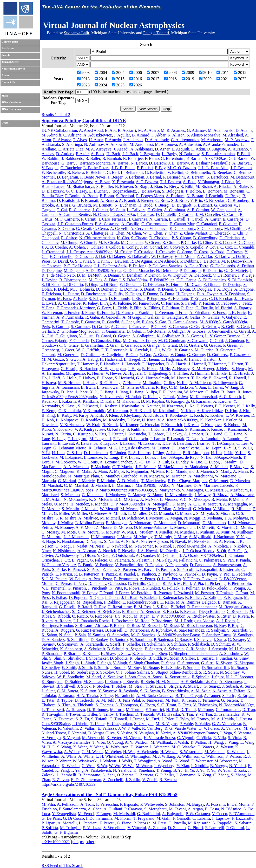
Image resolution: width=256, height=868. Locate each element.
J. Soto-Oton (135, 677)
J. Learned (202, 443)
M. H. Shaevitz (242, 649)
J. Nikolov (238, 546)
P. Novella (127, 551)
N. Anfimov (94, 144)
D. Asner (162, 149)
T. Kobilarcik (176, 415)
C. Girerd (242, 331)
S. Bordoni (125, 196)
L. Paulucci (146, 574)
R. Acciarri (127, 130)
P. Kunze (215, 429)
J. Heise (223, 369)
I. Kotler (229, 420)
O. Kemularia (70, 411)
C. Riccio (80, 616)
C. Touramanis (228, 710)
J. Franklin (144, 313)
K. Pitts (116, 588)
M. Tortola (135, 710)
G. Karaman (201, 401)
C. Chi (238, 233)
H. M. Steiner (167, 682)
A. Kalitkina (88, 401)
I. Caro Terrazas (112, 219)
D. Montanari (189, 523)
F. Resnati (188, 611)
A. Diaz (110, 280)
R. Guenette (225, 350)
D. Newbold (117, 546)
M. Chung (69, 242)
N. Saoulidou (141, 640)
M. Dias (95, 280)
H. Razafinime (120, 607)
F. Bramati (90, 200)
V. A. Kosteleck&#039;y (178, 420)
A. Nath (127, 541)
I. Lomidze (93, 457)
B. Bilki (187, 186)
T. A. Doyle (223, 289)
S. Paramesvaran (227, 565)
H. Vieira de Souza (159, 738)
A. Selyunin (174, 649)
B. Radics (193, 597)
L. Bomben (212, 191)
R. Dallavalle (138, 257)
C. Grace (71, 345)
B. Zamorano (89, 775)
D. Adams (244, 130)
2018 (170, 79)
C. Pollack (171, 588)
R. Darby (222, 257)
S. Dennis (112, 275)
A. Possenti (215, 804)
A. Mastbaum (236, 490)
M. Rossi (171, 626)
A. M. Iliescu (200, 383)
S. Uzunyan (144, 724)
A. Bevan (102, 182)
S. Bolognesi (173, 191)
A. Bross (63, 205)
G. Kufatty (116, 429)
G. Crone (184, 252)
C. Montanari (165, 523)
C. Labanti (201, 818)
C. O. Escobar (221, 299)
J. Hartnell (197, 364)
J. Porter (122, 593)
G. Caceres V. (225, 205)
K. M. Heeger (203, 369)
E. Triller (90, 714)
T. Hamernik (87, 364)
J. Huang (90, 383)
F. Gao (147, 322)
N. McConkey (75, 499)
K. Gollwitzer (168, 336)
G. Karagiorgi (177, 401)
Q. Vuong (115, 742)
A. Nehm (227, 541)
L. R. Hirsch (239, 373)
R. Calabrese (80, 210)
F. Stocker (101, 686)
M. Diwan (193, 285)
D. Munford (51, 537)
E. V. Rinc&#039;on (168, 616)
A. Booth (90, 196)
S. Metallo (71, 509)
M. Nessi (97, 546)
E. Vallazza (107, 728)
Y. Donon (165, 289)
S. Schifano (176, 644)
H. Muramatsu (103, 537)
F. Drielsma (51, 294)
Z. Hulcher (132, 383)
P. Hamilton (110, 364)
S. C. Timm (167, 705)
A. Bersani (195, 177)
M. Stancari (93, 682)
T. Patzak (109, 574)
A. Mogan (173, 518)
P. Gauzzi (159, 327)
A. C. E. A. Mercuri (205, 504)
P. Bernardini (174, 177)
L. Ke (190, 406)
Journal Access (10, 62)
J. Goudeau (235, 341)
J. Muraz (124, 537)
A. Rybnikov (161, 630)
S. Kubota (232, 425)
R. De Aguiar (141, 261)
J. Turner (136, 719)
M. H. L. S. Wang (56, 747)
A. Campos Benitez (75, 214)
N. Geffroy (210, 327)
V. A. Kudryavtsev (90, 429)
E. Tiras (185, 705)
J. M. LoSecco (64, 462)
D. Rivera (241, 616)
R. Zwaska (168, 780)
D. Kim (231, 411)
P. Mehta (236, 499)
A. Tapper (212, 696)
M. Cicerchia (132, 242)
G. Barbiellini (149, 814)
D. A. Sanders (53, 640)
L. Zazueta (144, 775)
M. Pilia (48, 804)
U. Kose (149, 420)
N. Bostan (195, 196)
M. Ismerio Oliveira (137, 387)
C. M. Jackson (181, 387)
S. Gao (161, 322)
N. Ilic (182, 383)
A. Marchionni (201, 476)
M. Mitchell (110, 518)
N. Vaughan (144, 733)
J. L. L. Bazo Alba (213, 168)
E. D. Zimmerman (86, 780)
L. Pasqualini (206, 569)
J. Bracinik (214, 196)
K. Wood (182, 761)
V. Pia (198, 583)
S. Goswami (198, 341)
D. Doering (232, 285)
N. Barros (139, 163)
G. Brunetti (82, 205)
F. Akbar (158, 135)
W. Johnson (194, 392)
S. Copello (195, 247)
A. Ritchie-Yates (201, 616)
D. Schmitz (220, 644)
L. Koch (196, 415)
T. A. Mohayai (236, 518)
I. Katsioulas (129, 406)
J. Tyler (167, 719)
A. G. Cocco (244, 242)
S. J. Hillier (179, 373)
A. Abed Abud (91, 130)
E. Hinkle (219, 373)
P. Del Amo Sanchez (165, 266)
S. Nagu (48, 541)
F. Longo (104, 814)
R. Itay (162, 387)
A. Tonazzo (76, 710)
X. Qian (96, 597)
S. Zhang (238, 775)
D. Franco (124, 313)
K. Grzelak (139, 350)
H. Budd (145, 205)
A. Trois (87, 804)
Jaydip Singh (52, 663)
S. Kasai (69, 406)
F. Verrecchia (107, 804)
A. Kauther (150, 406)
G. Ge (194, 327)
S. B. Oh (235, 551)
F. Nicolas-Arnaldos (190, 546)
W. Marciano (226, 476)
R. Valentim (68, 728)
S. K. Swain (150, 691)
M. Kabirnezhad (204, 397)
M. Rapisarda (199, 823)
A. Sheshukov (231, 654)
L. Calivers (136, 210)
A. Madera (219, 467)
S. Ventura (242, 733)
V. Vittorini (137, 828)
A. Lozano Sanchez (116, 462)
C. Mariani (67, 481)
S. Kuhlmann (137, 429)
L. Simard (205, 658)
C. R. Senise (196, 649)
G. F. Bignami (66, 832)
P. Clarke (188, 242)
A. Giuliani (113, 809)
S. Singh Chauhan (144, 663)
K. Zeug (204, 775)
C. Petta (154, 583)
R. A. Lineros (139, 453)
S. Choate (139, 238)
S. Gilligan (177, 331)
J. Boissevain (149, 191)
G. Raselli (67, 607)
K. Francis (105, 313)
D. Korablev (91, 420)
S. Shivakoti (74, 658)
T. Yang (77, 770)
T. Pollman (191, 588)
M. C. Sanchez (143, 635)
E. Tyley (182, 719)
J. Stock (84, 686)
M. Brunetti (103, 205)
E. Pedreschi (242, 574)
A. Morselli (67, 823)
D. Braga (233, 196)
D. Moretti (206, 527)
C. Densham (132, 275)
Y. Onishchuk (123, 555)
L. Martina (121, 485)
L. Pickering (215, 583)
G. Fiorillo (204, 308)
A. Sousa (155, 677)
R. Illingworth (225, 383)
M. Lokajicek (70, 457)
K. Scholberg (71, 649)
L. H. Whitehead (109, 756)
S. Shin (55, 658)
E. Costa (212, 809)
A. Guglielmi (113, 355)
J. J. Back (130, 154)
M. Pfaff (184, 583)
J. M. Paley (162, 560)
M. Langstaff (100, 439)
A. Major (116, 471)
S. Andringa (72, 144)
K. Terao (189, 700)
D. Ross (133, 626)
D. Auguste (216, 149)
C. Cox (226, 247)
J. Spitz (218, 677)
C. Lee (242, 443)
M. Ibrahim (152, 383)
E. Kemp (49, 411)
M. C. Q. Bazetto (182, 168)
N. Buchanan (126, 205)
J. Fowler (72, 313)
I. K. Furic (237, 313)
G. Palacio (99, 560)
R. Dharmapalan (73, 280)
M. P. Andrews (237, 140)
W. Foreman (52, 313)
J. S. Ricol (123, 616)
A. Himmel (199, 373)
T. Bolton (193, 191)
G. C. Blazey (76, 191)
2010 (205, 73)
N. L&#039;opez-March (221, 457)
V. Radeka (148, 597)
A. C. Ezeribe (69, 303)
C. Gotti (216, 341)
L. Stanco (113, 682)
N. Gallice (211, 317)
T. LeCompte (224, 443)
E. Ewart (49, 303)
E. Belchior (95, 172)
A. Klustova (153, 415)
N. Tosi (172, 710)
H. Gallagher (172, 317)
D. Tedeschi (84, 700)
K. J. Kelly (246, 406)
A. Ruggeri (65, 630)
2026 (136, 85)
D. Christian (229, 238)
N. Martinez (182, 485)
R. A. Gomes (192, 336)
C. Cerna (101, 228)
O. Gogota (122, 336)
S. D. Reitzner (84, 611)
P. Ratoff (85, 607)
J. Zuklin (133, 780)
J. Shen (161, 654)
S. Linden (118, 453)
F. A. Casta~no (107, 224)
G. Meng (179, 504)
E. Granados (131, 345)
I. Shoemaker (97, 658)
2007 (153, 73)
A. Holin (69, 378)
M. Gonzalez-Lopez (140, 341)
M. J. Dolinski (82, 289)
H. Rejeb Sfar (109, 611)
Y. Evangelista (64, 814)
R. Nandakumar (70, 541)
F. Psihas (59, 597)
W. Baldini (51, 158)
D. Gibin (134, 331)
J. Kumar (158, 429)
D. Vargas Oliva (101, 733)
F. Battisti (145, 168)
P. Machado (100, 467)
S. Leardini (182, 443)
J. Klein (112, 415)
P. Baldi (243, 154)
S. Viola (235, 738)
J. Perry (80, 583)
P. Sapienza (163, 640)
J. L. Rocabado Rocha (91, 621)
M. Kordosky (114, 420)
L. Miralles (137, 513)
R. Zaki (240, 770)
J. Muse (180, 537)
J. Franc (88, 313)
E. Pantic (86, 565)
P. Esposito (129, 804)
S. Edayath (98, 299)
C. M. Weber (92, 752)
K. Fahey (90, 303)
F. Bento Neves (93, 177)
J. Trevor (73, 714)
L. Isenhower (108, 387)
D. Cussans (84, 257)
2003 (83, 73)
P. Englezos (156, 299)
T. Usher (97, 724)
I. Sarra (220, 640)
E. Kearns (205, 406)
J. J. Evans (243, 299)
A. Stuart (191, 686)
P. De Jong (137, 266)
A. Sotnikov (113, 677)
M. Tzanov (200, 719)
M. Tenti (172, 700)
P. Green (230, 345)
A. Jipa (151, 392)
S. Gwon (73, 359)
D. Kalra (107, 401)
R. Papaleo (154, 565)
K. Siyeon (224, 663)
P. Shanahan (52, 654)
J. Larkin (157, 439)
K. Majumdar (137, 471)
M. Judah (133, 397)
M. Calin (117, 210)
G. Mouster (110, 532)
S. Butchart (203, 205)
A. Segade (134, 649)
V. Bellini (175, 172)
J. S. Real (161, 607)
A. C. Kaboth (230, 397)
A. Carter (213, 219)
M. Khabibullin (166, 411)
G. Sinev (241, 658)
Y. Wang (97, 747)
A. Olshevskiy (67, 555)
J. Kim (245, 411)
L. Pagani (80, 560)
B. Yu (178, 770)
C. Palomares (210, 560)
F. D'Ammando (242, 814)
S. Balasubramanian (218, 154)
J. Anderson (133, 140)
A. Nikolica (218, 546)
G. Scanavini (68, 644)
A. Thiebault (83, 705)
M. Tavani (177, 809)
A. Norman (87, 551)
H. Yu (189, 770)
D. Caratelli (166, 214)
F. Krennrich (172, 425)
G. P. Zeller (165, 775)
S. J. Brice (180, 200)
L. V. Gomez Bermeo (223, 336)
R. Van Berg (152, 728)
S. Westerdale (191, 752)
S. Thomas (104, 705)
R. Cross (201, 252)
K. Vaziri (163, 733)
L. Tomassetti (53, 710)
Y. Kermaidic (94, 411)
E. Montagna (117, 523)
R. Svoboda (128, 691)
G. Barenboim (173, 158)
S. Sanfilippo (78, 640)
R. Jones (245, 392)
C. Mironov (185, 513)
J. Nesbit (80, 546)
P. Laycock (108, 443)
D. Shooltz (119, 658)
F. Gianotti (181, 818)
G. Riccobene (101, 616)
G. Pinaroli (77, 588)
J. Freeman (164, 313)
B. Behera (76, 172)
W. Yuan (224, 770)
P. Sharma (72, 654)
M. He (165, 369)
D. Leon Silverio (185, 448)
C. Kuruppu (83, 434)
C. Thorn (147, 705)
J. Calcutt (100, 210)
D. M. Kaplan (152, 401)
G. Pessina (117, 583)
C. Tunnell (119, 719)
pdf (75, 842)
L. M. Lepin (211, 448)
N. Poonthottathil (66, 593)
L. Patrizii (64, 574)
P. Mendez (100, 504)
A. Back (97, 154)
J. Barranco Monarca (93, 163)
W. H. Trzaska (168, 714)
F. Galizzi (152, 317)
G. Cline (205, 242)
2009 (188, 73)
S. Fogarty (243, 308)
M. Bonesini (234, 191)
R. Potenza (163, 593)
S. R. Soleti (208, 672)
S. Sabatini (244, 823)
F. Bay (160, 168)
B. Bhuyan (124, 186)
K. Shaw (108, 654)
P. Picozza (142, 823)
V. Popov (90, 593)
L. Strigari (173, 686)
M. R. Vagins (167, 724)
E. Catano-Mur (182, 224)
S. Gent (243, 327)
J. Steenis (131, 682)
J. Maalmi (229, 462)
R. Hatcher (88, 369)
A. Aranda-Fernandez (221, 144)
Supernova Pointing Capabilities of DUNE (84, 121)
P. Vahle (186, 724)
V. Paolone (104, 565)
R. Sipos (168, 663)
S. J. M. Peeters (55, 579)
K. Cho (123, 238)
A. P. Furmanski (70, 317)
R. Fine (187, 308)
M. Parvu (146, 569)
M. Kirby (81, 415)
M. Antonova (166, 144)
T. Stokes (119, 686)
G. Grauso (213, 345)
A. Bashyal (242, 163)
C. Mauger (137, 495)
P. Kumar (176, 429)
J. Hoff (55, 378)
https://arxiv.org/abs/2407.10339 (69, 784)
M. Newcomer (141, 546)
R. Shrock (138, 658)
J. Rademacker (171, 597)
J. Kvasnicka (135, 434)
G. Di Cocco (73, 818)
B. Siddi (155, 658)
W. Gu (167, 350)
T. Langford (77, 439)
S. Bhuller (105, 186)
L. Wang (247, 742)
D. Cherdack (220, 233)
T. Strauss (154, 686)
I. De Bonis (210, 261)
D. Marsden (240, 481)
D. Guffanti (90, 355)
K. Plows (132, 588)
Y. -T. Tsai (204, 714)
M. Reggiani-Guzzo (235, 607)
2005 (118, 73)
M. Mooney (64, 527)
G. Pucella (177, 823)
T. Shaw (124, 654)
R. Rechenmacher (202, 607)
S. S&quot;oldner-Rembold (174, 672)
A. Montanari (140, 523)
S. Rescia (170, 611)
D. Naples (94, 541)
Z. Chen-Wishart (193, 233)
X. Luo (196, 462)
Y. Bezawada (123, 182)
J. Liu (228, 453)
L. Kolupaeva (67, 420)
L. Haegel (132, 359)
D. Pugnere (78, 597)
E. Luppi (212, 462)
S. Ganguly (131, 322)
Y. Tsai (187, 714)
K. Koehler (214, 415)
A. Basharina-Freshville (211, 163)
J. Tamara (66, 696)
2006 (136, 73)
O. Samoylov (118, 635)
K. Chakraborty (182, 228)
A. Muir (223, 532)
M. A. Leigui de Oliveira (129, 448)
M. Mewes (129, 509)
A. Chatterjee (97, 233)
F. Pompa (237, 588)
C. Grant (170, 345)
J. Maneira (205, 471)
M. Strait (136, 686)
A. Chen (95, 809)
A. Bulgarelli (173, 814)
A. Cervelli (119, 228)
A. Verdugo (51, 738)
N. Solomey (230, 672)
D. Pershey (97, 583)
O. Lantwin (138, 439)
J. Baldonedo (73, 158)
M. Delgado (74, 271)
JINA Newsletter (11, 102)
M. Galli (163, 818)
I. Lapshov (221, 818)
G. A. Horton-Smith (152, 378)
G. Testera (229, 700)
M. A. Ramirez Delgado (196, 602)
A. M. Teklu (106, 700)
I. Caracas (146, 214)
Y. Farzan (206, 303)
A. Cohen (77, 247)
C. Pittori (196, 828)
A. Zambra (157, 828)
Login (5, 123)
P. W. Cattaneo (198, 814)
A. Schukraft (95, 649)
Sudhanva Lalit (77, 33)
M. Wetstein (215, 752)
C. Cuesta (234, 252)
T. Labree (156, 434)
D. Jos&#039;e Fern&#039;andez (70, 397)
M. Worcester (226, 761)
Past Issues (8, 48)
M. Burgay (195, 804)
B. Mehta (219, 499)
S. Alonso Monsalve (203, 135)
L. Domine (129, 289)
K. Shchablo (143, 654)
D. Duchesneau (94, 294)
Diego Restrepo (212, 611)
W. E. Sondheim (71, 677)
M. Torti (117, 710)
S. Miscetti (225, 513)
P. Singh (104, 663)
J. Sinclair (224, 658)
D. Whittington (138, 756)
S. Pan (228, 560)
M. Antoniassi (141, 144)
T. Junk (169, 397)
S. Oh (221, 551)
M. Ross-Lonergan (196, 626)
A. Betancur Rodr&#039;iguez (67, 182)
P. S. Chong (181, 238)
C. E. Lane (233, 434)
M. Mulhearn (242, 532)
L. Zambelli (67, 775)
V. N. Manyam (152, 476)
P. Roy (233, 626)
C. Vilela (204, 738)
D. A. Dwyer (207, 294)
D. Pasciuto (165, 569)
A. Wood (165, 761)
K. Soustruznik (177, 677)
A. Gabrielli (111, 317)
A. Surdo (247, 686)
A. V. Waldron (137, 742)
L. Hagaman (171, 359)
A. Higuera (132, 373)
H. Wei (129, 752)
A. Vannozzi (231, 728)
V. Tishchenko (205, 705)
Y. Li (46, 453)
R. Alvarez (62, 140)
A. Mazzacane (242, 495)
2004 (101, 73)
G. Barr (67, 163)
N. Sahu (66, 635)
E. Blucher (98, 191)
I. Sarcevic (202, 640)
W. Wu (115, 766)
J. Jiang (122, 392)
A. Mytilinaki (200, 537)
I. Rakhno (112, 602)
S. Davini (101, 261)
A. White (69, 756)
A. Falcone (122, 303)
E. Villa (219, 738)
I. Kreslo (191, 425)
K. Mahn (84, 471)
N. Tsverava (64, 719)
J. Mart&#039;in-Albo (151, 485)
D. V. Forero (209, 728)
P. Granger (152, 345)
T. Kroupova (211, 425)
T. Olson (88, 555)
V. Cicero (152, 242)
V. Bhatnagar (209, 182)
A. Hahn (191, 359)
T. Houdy (199, 378)
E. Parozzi (76, 569)
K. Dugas (133, 294)
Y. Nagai (244, 537)
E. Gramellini (92, 345)
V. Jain (201, 387)
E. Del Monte (238, 804)
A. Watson (224, 747)
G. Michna (202, 509)
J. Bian (156, 186)
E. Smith (69, 668)
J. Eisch (138, 299)
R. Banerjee (133, 158)
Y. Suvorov (107, 691)
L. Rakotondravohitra (140, 602)
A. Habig (90, 359)
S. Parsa (94, 569)
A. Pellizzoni (68, 804)
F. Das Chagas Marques (187, 481)
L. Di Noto (108, 285)
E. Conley (130, 247)
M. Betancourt (242, 177)
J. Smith (85, 668)
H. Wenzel (169, 752)
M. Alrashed (233, 135)
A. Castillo (130, 224)
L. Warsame (159, 747)
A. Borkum (175, 196)
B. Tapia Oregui (189, 696)
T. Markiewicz (153, 481)
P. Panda (243, 560)
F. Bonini (73, 196)
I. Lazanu (127, 443)
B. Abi (110, 130)
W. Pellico (78, 579)
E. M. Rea (142, 607)
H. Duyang (185, 294)
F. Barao (152, 158)
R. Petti (169, 583)
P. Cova (212, 247)
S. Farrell (189, 303)
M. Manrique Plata (83, 476)
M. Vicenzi (132, 738)
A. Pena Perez (100, 579)
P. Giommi (235, 828)
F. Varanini (77, 733)
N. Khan (188, 411)
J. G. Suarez (210, 686)
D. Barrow (158, 163)
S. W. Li (245, 448)
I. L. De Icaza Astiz (110, 266)
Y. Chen (171, 233)
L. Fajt (105, 303)
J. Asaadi (121, 149)
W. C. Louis (88, 462)
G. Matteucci (93, 495)
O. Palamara (119, 560)
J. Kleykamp (131, 415)
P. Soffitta (50, 828)
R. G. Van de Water (180, 728)
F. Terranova (208, 700)
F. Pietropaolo (239, 583)
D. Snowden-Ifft (215, 668)
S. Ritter (224, 616)
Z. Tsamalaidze (227, 714)
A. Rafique (212, 597)
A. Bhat (189, 182)
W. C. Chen (153, 233)
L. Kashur (108, 406)
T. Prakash (225, 593)
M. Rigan (142, 616)
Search (6, 55)
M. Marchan (176, 476)
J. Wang (232, 742)
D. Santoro (119, 640)
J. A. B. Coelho (54, 247)
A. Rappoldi (222, 823)
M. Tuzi (152, 719)
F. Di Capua (186, 280)
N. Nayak (178, 541)
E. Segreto (153, 649)
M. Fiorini (224, 308)
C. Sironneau (188, 663)
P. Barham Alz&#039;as (206, 158)
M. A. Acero (149, 130)
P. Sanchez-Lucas (217, 635)
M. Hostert (180, 378)
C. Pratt (242, 593)
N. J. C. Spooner (239, 677)
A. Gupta (161, 355)
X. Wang (80, 747)
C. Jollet (212, 392)
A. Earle (80, 299)
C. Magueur (65, 471)
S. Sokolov (105, 672)
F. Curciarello (61, 257)
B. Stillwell (66, 686)
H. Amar (96, 140)
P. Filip (136, 308)
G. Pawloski (189, 574)
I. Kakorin (67, 401)
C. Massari (214, 490)
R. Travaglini (52, 714)
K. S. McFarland (103, 499)
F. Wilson (233, 756)
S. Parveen (127, 569)
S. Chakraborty (210, 228)
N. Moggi (192, 518)
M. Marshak (52, 485)
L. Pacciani (88, 823)
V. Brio (196, 200)
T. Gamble (70, 322)
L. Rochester (122, 621)
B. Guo (132, 355)
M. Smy (134, 668)
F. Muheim (205, 532)
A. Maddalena (196, 467)
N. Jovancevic (112, 397)
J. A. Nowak (147, 551)
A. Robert (63, 621)
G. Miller (61, 513)
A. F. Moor (85, 527)
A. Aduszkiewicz (98, 135)
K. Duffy (116, 294)
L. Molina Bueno (90, 523)
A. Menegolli (158, 504)
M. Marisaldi (124, 814)
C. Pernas (64, 583)
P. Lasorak (176, 439)
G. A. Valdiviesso (227, 724)
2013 (83, 79)
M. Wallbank (161, 742)
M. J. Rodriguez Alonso (194, 621)
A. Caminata (175, 210)
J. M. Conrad (151, 247)
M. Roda (142, 621)
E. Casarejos (233, 219)
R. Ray (100, 607)
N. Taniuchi (125, 696)
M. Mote (68, 532)
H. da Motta (185, 257)
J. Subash (230, 686)
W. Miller (79, 513)
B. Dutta (167, 294)
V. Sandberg (244, 635)
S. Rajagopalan (62, 602)
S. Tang (107, 696)
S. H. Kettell (140, 411)
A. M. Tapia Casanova (155, 696)
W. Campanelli (223, 210)
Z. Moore (104, 527)
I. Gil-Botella (154, 331)
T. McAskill (52, 499)
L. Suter (48, 691)
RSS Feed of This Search (63, 866)
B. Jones (228, 392)
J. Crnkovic (165, 252)
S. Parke (59, 569)
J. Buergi (162, 205)
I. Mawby (203, 495)
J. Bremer (145, 200)
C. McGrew (129, 499)
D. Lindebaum (96, 453)
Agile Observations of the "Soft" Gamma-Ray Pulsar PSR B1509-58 (110, 795)
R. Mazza (221, 495)
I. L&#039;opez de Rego (178, 457)
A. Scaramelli (92, 644)
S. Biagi (142, 186)
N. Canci (100, 214)
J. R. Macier (146, 467)
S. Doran (183, 289)
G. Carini (230, 214)
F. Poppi (106, 593)
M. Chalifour (235, 228)
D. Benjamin (68, 177)
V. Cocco (219, 814)
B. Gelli (228, 327)
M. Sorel (94, 677)
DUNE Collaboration (59, 130)
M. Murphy (143, 537)
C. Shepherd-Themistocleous (193, 654)
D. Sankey (99, 640)
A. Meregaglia (235, 504)
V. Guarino (183, 350)
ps (82, 842)
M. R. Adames (173, 130)
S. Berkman (134, 177)
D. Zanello (177, 828)
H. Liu (216, 453)
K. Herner (95, 373)
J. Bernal (154, 177)
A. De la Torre (196, 266)
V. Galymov (231, 317)
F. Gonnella (79, 341)
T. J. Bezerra (170, 182)
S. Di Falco (51, 285)
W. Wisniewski (85, 761)
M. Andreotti (212, 140)
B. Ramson (227, 602)
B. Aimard (141, 135)
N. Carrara (158, 219)
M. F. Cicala (109, 242)
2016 (136, 79)
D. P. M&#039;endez (128, 504)
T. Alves (80, 140)
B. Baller (93, 158)
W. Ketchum (117, 411)
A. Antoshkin (190, 144)
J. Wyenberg (164, 766)
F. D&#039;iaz (162, 280)
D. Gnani (103, 336)
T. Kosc (133, 420)
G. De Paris (51, 818)
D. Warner (139, 747)
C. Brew (162, 200)
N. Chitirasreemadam (97, 238)
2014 (101, 79)
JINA (5, 96)
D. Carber (185, 214)
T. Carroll (195, 219)
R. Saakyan (216, 630)
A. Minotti (117, 513)
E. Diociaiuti (130, 285)
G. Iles (169, 383)
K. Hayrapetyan (112, 369)
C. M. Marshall (77, 485)
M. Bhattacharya (80, 186)
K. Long (111, 457)
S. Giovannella (220, 331)
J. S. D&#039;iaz (133, 280)
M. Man (157, 471)
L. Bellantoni (132, 172)
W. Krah (93, 425)
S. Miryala (205, 513)
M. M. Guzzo (53, 359)
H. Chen (117, 233)
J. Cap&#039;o (123, 214)
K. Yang (62, 770)
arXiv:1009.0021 (56, 842)
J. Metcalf (89, 509)
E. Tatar (48, 700)
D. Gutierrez (217, 355)
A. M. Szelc (200, 691)
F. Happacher (153, 364)
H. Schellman (153, 644)
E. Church (88, 242)
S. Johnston (175, 804)
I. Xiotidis (200, 766)
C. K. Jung (152, 397)
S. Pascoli (185, 569)
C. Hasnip (69, 369)
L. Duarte (71, 294)
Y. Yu (211, 770)
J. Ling (158, 453)
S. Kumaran (195, 429)
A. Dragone (244, 289)
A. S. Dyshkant (232, 294)
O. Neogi (63, 546)
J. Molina (65, 523)
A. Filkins (152, 308)
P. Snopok (191, 668)
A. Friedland (200, 313)
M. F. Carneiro (67, 219)
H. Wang (215, 742)
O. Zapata (125, 775)
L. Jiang (137, 392)
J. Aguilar (122, 135)
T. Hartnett (217, 364)
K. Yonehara (144, 770)
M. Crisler (123, 252)
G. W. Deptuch (175, 275)
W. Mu (127, 532)
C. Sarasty (183, 640)
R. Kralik (110, 425)
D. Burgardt (181, 205)
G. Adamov (196, 130)
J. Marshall (101, 485)
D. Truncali (145, 714)
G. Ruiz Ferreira (89, 630)
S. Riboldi (61, 616)
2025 (118, 85)
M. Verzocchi (93, 738)
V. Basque (50, 168)
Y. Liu (240, 453)
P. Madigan (239, 467)
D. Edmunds (119, 299)
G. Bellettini (155, 172)
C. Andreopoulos (185, 140)
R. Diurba (174, 285)
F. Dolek (61, 289)
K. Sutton (88, 691)
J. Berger (115, 177)
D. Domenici (107, 289)
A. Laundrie (232, 439)
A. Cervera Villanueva (149, 228)
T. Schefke (131, 644)
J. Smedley (51, 668)
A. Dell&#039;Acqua (103, 271)
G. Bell (113, 172)
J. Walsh (181, 742)
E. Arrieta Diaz (71, 149)
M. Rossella (152, 626)
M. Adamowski (221, 130)
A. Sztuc (219, 691)
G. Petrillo (137, 583)
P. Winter (63, 761)
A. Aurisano (238, 149)
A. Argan (195, 809)
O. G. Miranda (161, 513)
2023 (83, 85)
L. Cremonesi (53, 252)
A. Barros (121, 163)
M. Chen (134, 233)
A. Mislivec (88, 518)
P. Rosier (117, 626)
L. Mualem (144, 532)
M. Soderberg (82, 672)
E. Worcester (202, 761)
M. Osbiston (167, 555)
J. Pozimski (183, 593)
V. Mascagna (192, 490)
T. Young (164, 770)
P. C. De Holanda (78, 266)
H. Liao (58, 453)
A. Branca (109, 200)
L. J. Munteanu (76, 537)
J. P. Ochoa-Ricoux (198, 551)
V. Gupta (178, 355)
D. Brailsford (68, 200)
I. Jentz (82, 392)
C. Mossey (50, 532)
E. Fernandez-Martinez (76, 308)
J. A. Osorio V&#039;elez (201, 555)
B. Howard (218, 378)
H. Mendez (80, 504)
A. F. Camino (198, 210)
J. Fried (181, 313)
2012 (240, 73)
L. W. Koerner (237, 415)
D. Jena (67, 392)
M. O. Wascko (183, 747)
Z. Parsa (109, 569)
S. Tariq (229, 696)
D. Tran (249, 710)
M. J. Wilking (164, 756)
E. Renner (130, 611)
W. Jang (231, 387)
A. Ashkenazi (142, 149)
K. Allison (176, 135)
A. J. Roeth (225, 621)
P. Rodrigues (162, 621)
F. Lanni (120, 439)
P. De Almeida (166, 261)
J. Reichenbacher (56, 611)
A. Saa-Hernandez (189, 630)
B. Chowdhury (205, 238)
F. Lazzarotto (242, 818)
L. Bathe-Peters (96, 168)
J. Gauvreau (139, 327)
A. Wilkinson (188, 756)
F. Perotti (107, 823)
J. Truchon (124, 714)
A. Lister (173, 453)
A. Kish (97, 415)
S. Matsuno (70, 495)
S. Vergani (71, 738)
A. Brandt (127, 200)
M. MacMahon (170, 467)
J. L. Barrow (179, 163)
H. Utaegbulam (119, 724)
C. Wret (88, 766)
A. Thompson (127, 705)
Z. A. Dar (205, 257)
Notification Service (13, 69)
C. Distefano (153, 285)
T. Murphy (163, 537)
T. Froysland (144, 818)
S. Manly (224, 471)
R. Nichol (163, 546)
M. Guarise (204, 350)
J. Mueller (164, 532)
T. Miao (165, 509)
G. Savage (237, 640)
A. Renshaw (150, 611)
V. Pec (224, 574)
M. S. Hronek (69, 383)
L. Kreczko (150, 425)
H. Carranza (137, 219)
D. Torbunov (97, 710)
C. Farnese (170, 303)
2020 (205, 79)
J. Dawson (120, 261)
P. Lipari (49, 823)
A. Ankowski (116, 144)
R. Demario (212, 271)
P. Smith (101, 668)
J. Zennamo (186, 775)
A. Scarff (113, 644)
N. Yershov (122, 770)
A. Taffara (237, 691)
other (90, 842)
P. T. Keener (225, 406)
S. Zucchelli (113, 780)
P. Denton (153, 275)
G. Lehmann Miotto (70, 448)
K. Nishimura (64, 551)
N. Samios (97, 635)
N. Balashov (189, 154)
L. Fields (120, 308)
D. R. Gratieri (191, 345)
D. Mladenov (133, 518)
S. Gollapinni (144, 336)
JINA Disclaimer (11, 109)
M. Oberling (170, 551)
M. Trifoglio (70, 828)
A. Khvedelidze (209, 411)
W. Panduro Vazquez (59, 565)
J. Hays (134, 369)
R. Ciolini (171, 242)
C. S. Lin (74, 453)
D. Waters (206, 747)
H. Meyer (148, 509)
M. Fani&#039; (146, 303)
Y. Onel (103, 555)
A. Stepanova (231, 682)
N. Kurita (63, 434)
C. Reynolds (237, 611)
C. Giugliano (66, 336)
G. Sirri (207, 663)
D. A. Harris (176, 364)
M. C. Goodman (172, 341)
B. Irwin (88, 387)
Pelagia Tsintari (156, 33)
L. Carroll (177, 219)
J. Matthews (116, 495)
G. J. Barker (239, 158)
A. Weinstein (147, 752)
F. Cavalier (228, 224)
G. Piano (124, 823)
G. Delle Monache (139, 271)
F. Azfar (82, 154)
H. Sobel (62, 672)
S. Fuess (219, 313)
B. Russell (114, 630)
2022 (240, 79)
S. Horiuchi (124, 378)
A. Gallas (193, 317)
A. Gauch (119, 327)
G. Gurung (196, 355)
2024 (101, 85)
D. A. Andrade (157, 140)
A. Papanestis (177, 565)
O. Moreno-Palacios (151, 527)
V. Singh (120, 663)
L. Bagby (170, 154)
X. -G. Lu (142, 462)
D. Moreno (123, 527)
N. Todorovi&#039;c (237, 705)
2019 (188, 79)
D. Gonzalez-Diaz (106, 341)
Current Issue (10, 42)
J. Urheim (80, 724)
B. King (48, 415)
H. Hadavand (111, 359)
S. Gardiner (80, 327)
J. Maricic (86, 481)
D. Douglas (202, 289)
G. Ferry (104, 308)
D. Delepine (52, 271)
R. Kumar (90, 654)
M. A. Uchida (222, 719)
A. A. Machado (76, 467)
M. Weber (113, 752)
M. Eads (64, 299)
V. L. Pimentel (54, 588)
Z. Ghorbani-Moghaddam (78, 331)
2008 (170, 73)
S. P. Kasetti (88, 406)
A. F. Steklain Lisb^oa (199, 682)
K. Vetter (114, 738)
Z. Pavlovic (168, 574)
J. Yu (200, 770)
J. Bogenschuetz (122, 191)
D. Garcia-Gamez (183, 322)
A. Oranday (145, 555)
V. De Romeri (224, 275)
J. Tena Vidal (129, 700)
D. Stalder (73, 682)
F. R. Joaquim (171, 392)
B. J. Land (214, 434)
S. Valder (202, 724)
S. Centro (66, 228)
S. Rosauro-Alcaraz (91, 626)
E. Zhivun (61, 780)
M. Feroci (86, 814)
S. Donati (147, 289)
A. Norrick (107, 551)
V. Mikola (221, 509)
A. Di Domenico (212, 280)
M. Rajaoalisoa (89, 602)
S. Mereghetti (156, 809)
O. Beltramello (198, 172)
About (5, 75)
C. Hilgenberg (155, 373)
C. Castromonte (154, 224)
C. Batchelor (71, 168)
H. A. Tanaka (87, 696)
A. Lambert (194, 434)
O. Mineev (98, 513)
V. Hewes (113, 373)
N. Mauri (155, 495)
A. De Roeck (200, 275)
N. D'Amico (231, 809)
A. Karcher (222, 401)
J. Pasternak (229, 569)
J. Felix (245, 303)
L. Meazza (168, 499)
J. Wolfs (125, 761)
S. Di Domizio (240, 280)
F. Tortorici (155, 710)
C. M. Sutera (68, 691)
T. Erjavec (198, 299)
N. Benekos (222, 172)
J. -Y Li (230, 448)
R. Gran (112, 345)
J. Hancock (131, 364)
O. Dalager (116, 257)
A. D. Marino (128, 481)
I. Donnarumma (99, 818)
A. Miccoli (182, 509)
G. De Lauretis (223, 266)
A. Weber (72, 752)
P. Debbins (189, 261)
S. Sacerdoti (237, 630)
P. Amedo (113, 140)
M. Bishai (204, 186)
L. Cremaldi (244, 247)
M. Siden (172, 658)
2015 (118, 79)
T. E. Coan (223, 242)
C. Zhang (221, 775)
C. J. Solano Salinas (133, 672)
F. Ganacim (90, 322)
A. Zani (109, 775)
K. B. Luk (161, 462)
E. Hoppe (105, 378)
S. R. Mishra (66, 518)
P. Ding (91, 285)
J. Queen (112, 597)
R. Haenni (151, 359)
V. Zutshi (150, 780)
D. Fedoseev (227, 303)
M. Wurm (144, 766)
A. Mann (241, 471)
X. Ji (94, 392)
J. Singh (72, 663)
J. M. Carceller (208, 214)
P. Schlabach (198, 644)
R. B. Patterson (87, 574)
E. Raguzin (233, 597)
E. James (216, 387)
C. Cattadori (207, 224)
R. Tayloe (64, 700)
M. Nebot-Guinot (202, 541)
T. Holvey (87, 378)
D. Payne (209, 574)
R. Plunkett (151, 588)
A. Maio (100, 471)
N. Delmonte (167, 271)
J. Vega (226, 733)
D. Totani (188, 710)
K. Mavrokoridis (179, 495)
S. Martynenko (167, 490)
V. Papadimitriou (129, 565)
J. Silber (188, 658)
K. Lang (59, 439)
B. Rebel (178, 607)
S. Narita (111, 541)
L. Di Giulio (73, 285)
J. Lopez (148, 457)
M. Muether (184, 532)
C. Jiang (107, 392)
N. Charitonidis (72, 233)
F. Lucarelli (215, 828)
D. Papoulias (201, 565)
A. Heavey (180, 369)
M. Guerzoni (68, 355)
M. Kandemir (128, 401)
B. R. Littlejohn (196, 453)
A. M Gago (132, 317)
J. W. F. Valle (129, 728)
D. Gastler (100, 327)
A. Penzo (147, 579)
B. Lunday (180, 462)
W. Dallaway (162, 257)
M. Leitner (160, 448)
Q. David (60, 261)
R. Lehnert (97, 448)
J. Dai (100, 257)
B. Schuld (115, 649)
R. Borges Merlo (150, 196)
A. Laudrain (210, 439)
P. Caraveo (133, 809)
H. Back (113, 154)
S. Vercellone (114, 828)
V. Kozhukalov (72, 425)
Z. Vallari (88, 728)
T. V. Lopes (130, 457)
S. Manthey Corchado (119, 476)
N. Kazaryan (172, 406)
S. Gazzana (178, 327)
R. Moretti (225, 527)
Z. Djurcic (212, 285)
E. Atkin (198, 149)
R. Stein (147, 682)
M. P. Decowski (234, 261)
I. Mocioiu (155, 518)
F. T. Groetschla (114, 350)
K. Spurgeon (52, 682)
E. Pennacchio (126, 579)
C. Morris (244, 527)
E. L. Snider (171, 668)
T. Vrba (99, 742)
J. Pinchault (98, 588)
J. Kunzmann (235, 429)
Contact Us (8, 82)
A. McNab (149, 499)
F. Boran (107, 196)
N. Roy (220, 626)
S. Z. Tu (82, 719)
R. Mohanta (212, 518)
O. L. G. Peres (169, 579)
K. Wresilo (71, 766)
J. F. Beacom (241, 168)
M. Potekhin (141, 593)
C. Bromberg (238, 200)
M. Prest (159, 823)
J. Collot (113, 247)
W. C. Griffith (88, 350)
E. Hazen (150, 369)
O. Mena (61, 504)
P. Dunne (150, 294)
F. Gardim (60, 327)
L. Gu (155, 350)
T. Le (166, 443)
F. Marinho (106, 481)
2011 (223, 73)
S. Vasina (124, 733)
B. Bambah (111, 158)
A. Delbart (246, 266)
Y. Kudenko (63, 429)
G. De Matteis (236, 271)
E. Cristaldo (143, 252)
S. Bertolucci (218, 177)
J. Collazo (95, 247)
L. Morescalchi (182, 527)
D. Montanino (214, 523)
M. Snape (151, 668)
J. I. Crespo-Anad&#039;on (89, 252)
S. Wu (102, 766)
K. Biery (171, 186)
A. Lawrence (87, 443)
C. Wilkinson (212, 756)
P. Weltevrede (152, 804)
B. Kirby (64, 415)
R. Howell (238, 378)
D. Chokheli (159, 238)
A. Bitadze (222, 186)
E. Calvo (155, 210)
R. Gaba (92, 317)
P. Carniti (89, 219)
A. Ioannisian (68, 387)
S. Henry (239, 369)
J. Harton (236, 364)
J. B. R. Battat (123, 168)
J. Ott (65, 560)
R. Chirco (69, 238)
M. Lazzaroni (149, 443)
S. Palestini (141, 560)
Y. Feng (48, 308)
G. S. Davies (80, 261)
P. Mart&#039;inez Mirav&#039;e (124, 490)
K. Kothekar (210, 420)
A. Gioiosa (196, 331)
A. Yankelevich (98, 770)
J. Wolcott (108, 761)
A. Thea (64, 705)
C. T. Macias (123, 467)
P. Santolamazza (73, 809)
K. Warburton (117, 747)
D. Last (192, 439)
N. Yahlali (238, 766)
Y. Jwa (182, 397)
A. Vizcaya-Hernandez (72, 742)
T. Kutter (115, 434)
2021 (223, 79)
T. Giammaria (113, 331)
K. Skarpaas (244, 663)
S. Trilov (106, 714)
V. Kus (100, 434)
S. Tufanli (99, 719)
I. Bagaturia (150, 154)
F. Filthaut (171, 308)
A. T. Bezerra (147, 182)
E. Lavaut (66, 443)
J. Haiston (208, 359)
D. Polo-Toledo (214, 588)
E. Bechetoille (53, 172)
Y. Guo (145, 355)
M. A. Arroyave (98, 149)
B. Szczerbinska (175, 691)
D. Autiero (65, 154)
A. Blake (241, 186)
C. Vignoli (186, 738)
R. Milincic (241, 509)
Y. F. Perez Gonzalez (200, 579)
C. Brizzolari (215, 200)
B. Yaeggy (218, 766)
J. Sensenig (218, 649)
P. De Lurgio (190, 271)
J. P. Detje (246, 275)
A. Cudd (217, 252)
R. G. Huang (110, 383)
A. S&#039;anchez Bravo (179, 635)
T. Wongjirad (145, 761)
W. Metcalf (109, 509)
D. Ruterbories (137, 630)
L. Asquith (180, 149)
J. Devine (49, 280)
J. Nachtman (224, 537)
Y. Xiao (183, 766)
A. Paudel (127, 574)
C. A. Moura (88, 532)
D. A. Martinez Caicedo (213, 485)
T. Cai (62, 210)
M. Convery (174, 247)
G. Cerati (84, 228)
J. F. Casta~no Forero (75, 224)
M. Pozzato (204, 593)
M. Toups (206, 710)
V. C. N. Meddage (194, 499)
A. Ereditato (178, 299)
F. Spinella (201, 677)
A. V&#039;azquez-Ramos (195, 733)
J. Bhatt (228, 182)
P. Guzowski (240, 355)
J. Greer (68, 350)
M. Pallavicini (185, 560)
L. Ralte (167, 602)
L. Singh (88, 663)
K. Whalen (236, 752)
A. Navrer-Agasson (152, 541)
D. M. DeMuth (89, 275)
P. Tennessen (153, 700)
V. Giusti (86, 336)
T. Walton (198, 742)
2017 (153, 79)
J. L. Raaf (129, 597)
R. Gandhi (111, 322)
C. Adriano (73, 135)
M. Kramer (129, 425)
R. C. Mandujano (180, 471)
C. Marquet (219, 481)
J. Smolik (118, 668)
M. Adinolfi (51, 135)
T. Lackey (174, 434)
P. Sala (80, 635)
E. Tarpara (246, 696)
